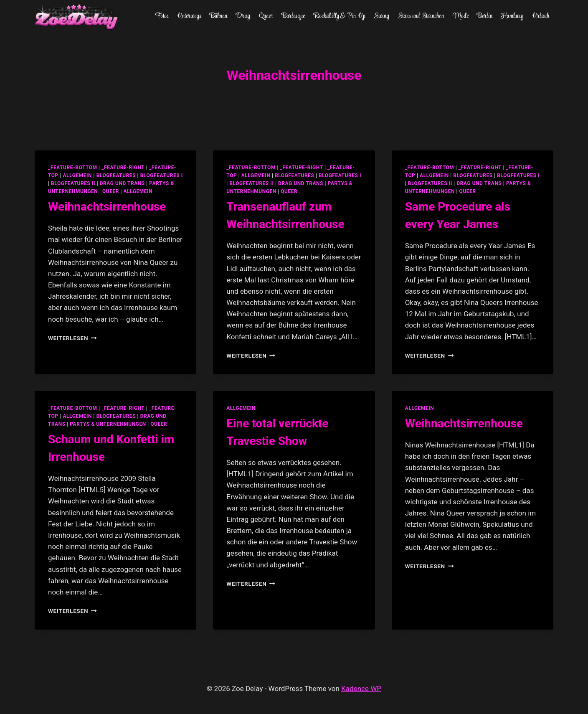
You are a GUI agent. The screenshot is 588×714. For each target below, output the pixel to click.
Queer (266, 16)
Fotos (162, 16)
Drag (243, 16)
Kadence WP (361, 689)
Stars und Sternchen (421, 16)
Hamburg (512, 16)
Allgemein (138, 191)
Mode (461, 16)
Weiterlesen (72, 338)
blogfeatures (116, 175)
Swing (381, 16)
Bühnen (218, 16)
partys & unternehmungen (108, 424)
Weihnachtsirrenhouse (107, 207)
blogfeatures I (162, 175)
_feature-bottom (73, 168)
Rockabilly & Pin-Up (340, 16)
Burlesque (293, 16)
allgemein (77, 175)
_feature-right (123, 168)
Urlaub (541, 16)
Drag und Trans (122, 183)
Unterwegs (189, 16)
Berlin (485, 16)
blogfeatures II (73, 183)
